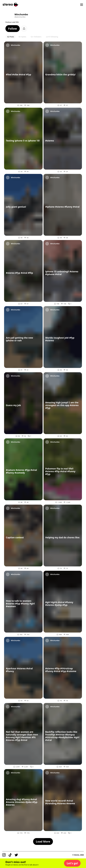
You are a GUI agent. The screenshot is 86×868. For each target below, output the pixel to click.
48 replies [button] (22, 37)
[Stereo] (10, 5)
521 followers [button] (36, 37)
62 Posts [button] (11, 37)
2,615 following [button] (52, 37)
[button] (13, 29)
